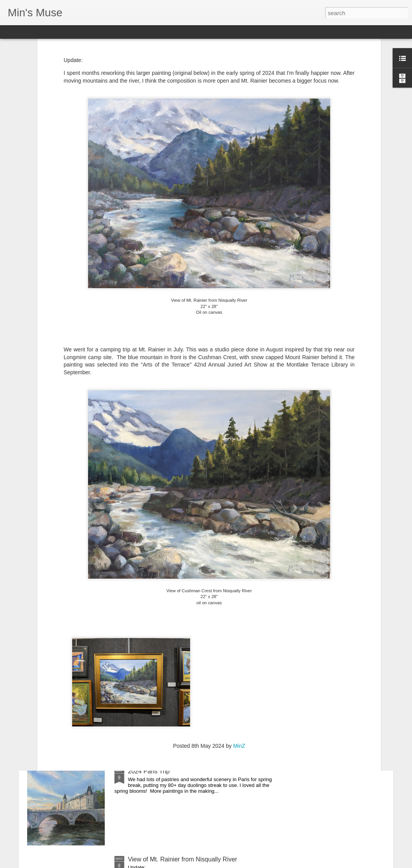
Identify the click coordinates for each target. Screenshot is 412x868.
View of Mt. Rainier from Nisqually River (183, 859)
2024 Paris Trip (149, 771)
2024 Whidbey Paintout (160, 595)
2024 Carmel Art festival (161, 683)
